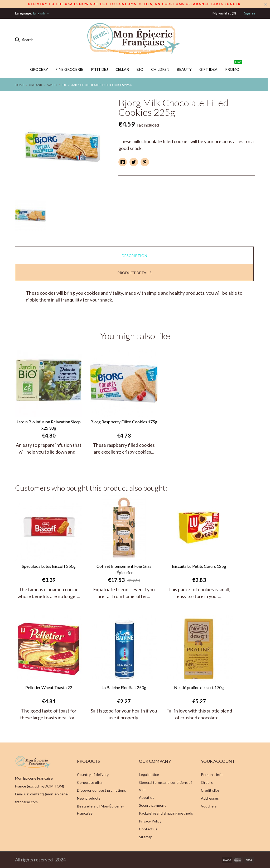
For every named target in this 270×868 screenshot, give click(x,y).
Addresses (210, 798)
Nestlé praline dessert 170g (199, 687)
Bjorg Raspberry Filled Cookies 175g (124, 422)
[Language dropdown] (42, 13)
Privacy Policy (150, 821)
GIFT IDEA (210, 66)
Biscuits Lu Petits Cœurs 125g (199, 566)
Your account (218, 761)
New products (89, 798)
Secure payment (152, 805)
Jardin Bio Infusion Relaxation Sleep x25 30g (49, 425)
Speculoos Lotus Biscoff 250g (49, 566)
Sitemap (146, 837)
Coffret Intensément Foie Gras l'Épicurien (124, 569)
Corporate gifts (90, 782)
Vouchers (209, 806)
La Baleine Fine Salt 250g (124, 687)
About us (147, 797)
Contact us (148, 829)
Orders (207, 782)
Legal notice (149, 774)
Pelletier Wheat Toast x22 (49, 687)
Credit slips (210, 790)
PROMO (234, 66)
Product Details (134, 273)
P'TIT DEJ (99, 69)
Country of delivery (93, 774)
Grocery (39, 69)
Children (160, 69)
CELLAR (122, 69)
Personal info (212, 774)
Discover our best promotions (102, 790)
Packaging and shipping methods (166, 813)
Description (134, 256)
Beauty (184, 69)
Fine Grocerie (69, 69)
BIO (140, 69)
